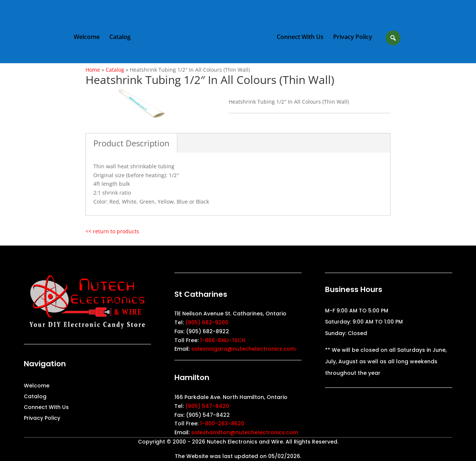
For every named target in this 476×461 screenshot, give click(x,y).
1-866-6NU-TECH (223, 340)
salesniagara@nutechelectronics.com (243, 349)
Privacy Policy (353, 38)
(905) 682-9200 (207, 322)
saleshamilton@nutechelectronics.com (245, 432)
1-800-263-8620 (222, 423)
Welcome (87, 38)
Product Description (131, 143)
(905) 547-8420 (207, 406)
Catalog (120, 38)
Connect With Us (300, 38)
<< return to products (112, 231)
